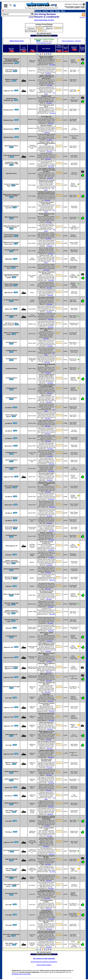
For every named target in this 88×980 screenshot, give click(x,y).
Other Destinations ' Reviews (71, 41)
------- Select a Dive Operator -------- (33, 36)
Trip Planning (36, 11)
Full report (52, 65)
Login (80, 4)
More (63, 11)
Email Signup (68, 4)
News (52, 11)
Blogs (58, 11)
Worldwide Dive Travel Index (21, 974)
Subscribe (75, 4)
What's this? (82, 17)
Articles (45, 11)
